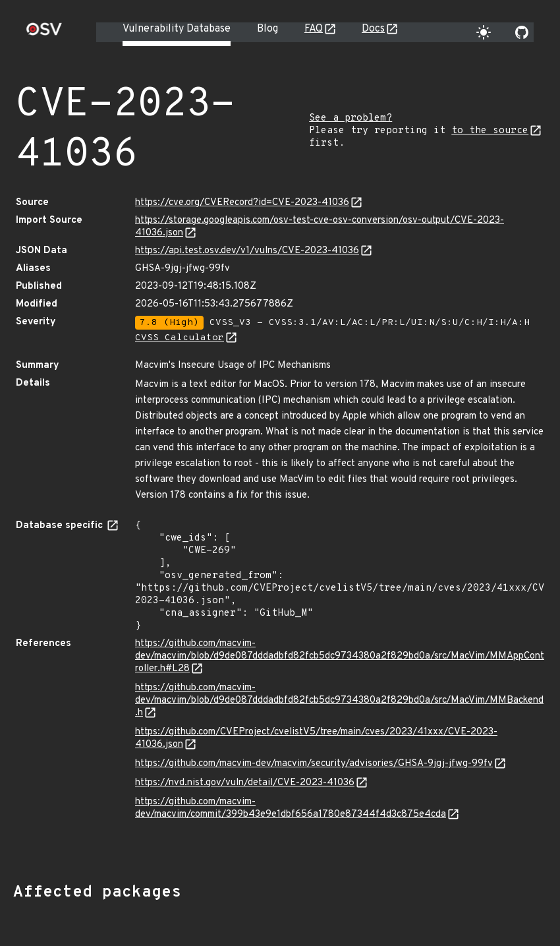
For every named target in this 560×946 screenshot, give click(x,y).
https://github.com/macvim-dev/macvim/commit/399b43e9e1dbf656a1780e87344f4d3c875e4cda (291, 808)
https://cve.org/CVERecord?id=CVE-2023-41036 (242, 203)
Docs (373, 29)
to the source (490, 131)
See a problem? (350, 118)
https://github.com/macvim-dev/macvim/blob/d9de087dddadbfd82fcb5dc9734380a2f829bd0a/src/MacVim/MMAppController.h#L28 (340, 656)
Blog (267, 29)
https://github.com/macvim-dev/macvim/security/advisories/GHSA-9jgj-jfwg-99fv (314, 764)
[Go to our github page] (522, 32)
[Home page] (44, 33)
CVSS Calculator (180, 338)
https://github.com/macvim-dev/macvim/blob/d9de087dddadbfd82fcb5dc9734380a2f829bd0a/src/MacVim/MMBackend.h (339, 700)
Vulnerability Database (177, 29)
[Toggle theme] (484, 32)
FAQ (314, 29)
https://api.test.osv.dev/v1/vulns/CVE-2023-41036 (247, 251)
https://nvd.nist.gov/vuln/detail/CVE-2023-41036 (245, 783)
